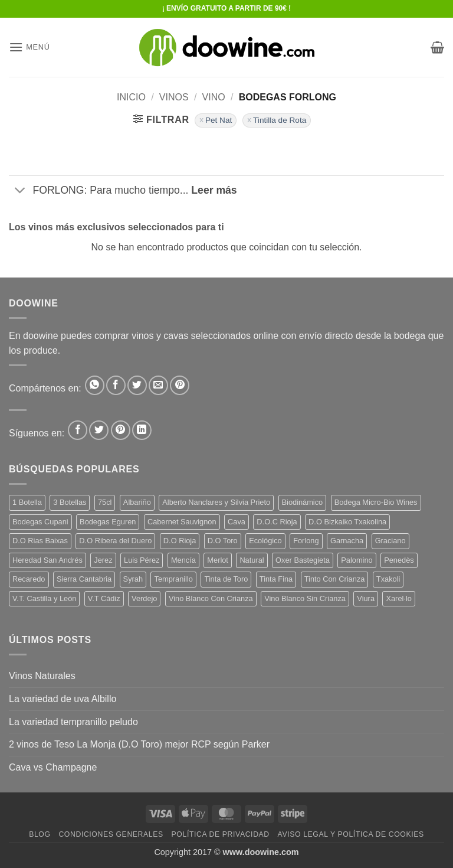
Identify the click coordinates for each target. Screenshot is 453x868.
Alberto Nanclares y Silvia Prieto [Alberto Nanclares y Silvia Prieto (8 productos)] (216, 502)
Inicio (131, 97)
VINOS (174, 97)
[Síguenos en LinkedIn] (142, 430)
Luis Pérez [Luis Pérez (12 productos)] (142, 560)
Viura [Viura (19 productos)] (366, 598)
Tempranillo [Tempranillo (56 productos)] (173, 579)
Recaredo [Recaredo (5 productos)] (29, 579)
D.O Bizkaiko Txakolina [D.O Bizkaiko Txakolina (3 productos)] (347, 522)
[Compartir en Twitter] (137, 385)
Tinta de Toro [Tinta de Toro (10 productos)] (226, 579)
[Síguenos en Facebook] (78, 430)
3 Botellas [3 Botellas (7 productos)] (70, 502)
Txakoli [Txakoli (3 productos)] (388, 579)
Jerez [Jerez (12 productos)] (103, 560)
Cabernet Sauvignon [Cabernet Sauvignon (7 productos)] (182, 522)
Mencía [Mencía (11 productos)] (183, 560)
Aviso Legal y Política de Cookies (351, 834)
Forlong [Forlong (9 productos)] (306, 541)
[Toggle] (20, 192)
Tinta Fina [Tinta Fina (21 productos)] (276, 579)
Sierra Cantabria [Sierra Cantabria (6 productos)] (84, 579)
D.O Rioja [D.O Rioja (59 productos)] (180, 541)
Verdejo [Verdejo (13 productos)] (144, 598)
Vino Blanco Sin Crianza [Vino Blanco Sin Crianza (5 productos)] (305, 598)
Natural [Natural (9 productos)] (252, 560)
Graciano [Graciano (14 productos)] (390, 541)
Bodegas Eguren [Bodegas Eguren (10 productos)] (108, 522)
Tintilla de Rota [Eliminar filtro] (280, 120)
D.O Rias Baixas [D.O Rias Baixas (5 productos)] (40, 541)
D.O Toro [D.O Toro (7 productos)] (223, 541)
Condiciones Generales (111, 834)
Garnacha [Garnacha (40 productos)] (347, 541)
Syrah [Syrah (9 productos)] (133, 579)
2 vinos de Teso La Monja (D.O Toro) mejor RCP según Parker (139, 744)
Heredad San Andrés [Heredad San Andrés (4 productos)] (47, 560)
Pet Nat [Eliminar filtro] (219, 120)
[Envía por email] (158, 385)
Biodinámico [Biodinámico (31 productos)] (303, 502)
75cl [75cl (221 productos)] (105, 502)
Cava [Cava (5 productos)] (237, 522)
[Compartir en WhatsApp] (95, 385)
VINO (214, 97)
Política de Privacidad (221, 834)
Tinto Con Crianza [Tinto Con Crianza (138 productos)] (335, 579)
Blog (40, 834)
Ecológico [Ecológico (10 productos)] (265, 541)
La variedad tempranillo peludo (73, 722)
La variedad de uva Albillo (63, 699)
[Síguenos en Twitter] (99, 430)
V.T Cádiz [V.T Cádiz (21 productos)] (104, 598)
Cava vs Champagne (53, 767)
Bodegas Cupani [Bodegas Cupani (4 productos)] (40, 522)
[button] (29, 47)
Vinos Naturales (42, 676)
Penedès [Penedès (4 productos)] (399, 560)
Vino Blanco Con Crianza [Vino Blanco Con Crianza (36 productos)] (211, 598)
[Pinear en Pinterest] (180, 385)
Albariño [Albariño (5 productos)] (137, 502)
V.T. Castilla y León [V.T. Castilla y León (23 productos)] (44, 598)
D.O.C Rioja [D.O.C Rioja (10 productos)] (277, 522)
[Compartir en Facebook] (116, 385)
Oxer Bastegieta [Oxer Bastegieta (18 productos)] (303, 560)
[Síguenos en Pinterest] (121, 430)
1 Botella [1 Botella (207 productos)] (27, 502)
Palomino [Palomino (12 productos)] (357, 560)
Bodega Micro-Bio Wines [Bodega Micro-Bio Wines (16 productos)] (376, 502)
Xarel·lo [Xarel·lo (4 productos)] (398, 598)
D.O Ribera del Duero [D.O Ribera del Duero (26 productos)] (115, 541)
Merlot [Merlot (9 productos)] (218, 560)
